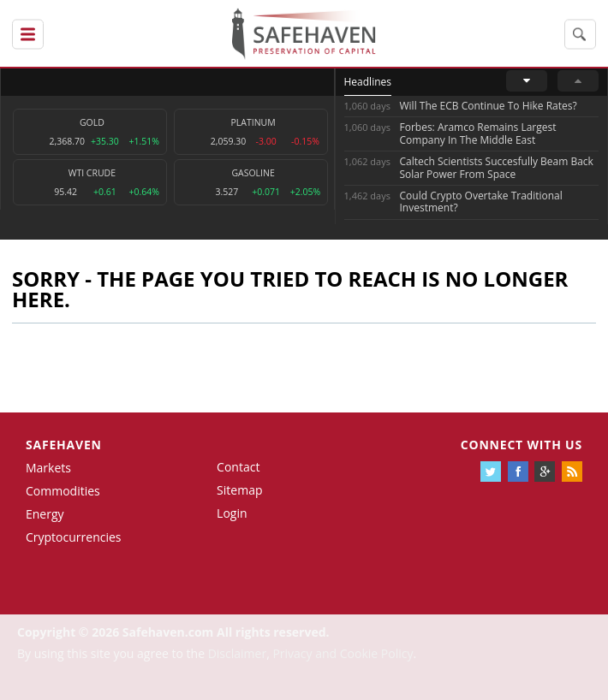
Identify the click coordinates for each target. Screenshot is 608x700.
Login (232, 513)
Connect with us (522, 445)
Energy (45, 514)
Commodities (63, 491)
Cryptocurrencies (74, 537)
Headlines (368, 82)
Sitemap (239, 490)
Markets (48, 468)
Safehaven (64, 445)
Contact (238, 467)
